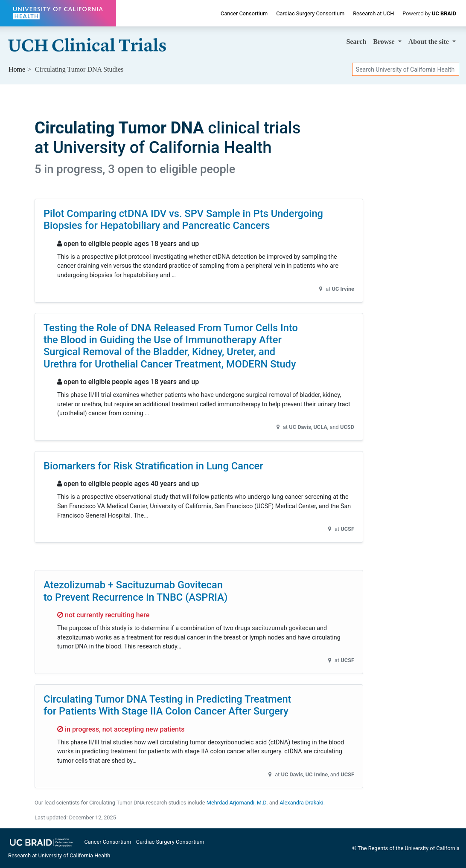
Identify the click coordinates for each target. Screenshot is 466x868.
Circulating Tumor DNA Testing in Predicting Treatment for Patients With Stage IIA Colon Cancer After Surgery (167, 705)
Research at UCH (373, 13)
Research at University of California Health (59, 855)
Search (357, 42)
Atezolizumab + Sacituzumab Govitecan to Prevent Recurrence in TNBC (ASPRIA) (135, 591)
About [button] (430, 42)
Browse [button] (384, 42)
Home (17, 69)
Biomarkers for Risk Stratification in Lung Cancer (153, 466)
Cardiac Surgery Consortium (310, 13)
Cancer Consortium (244, 13)
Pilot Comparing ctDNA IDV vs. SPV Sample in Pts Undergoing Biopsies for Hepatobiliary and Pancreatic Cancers (183, 220)
